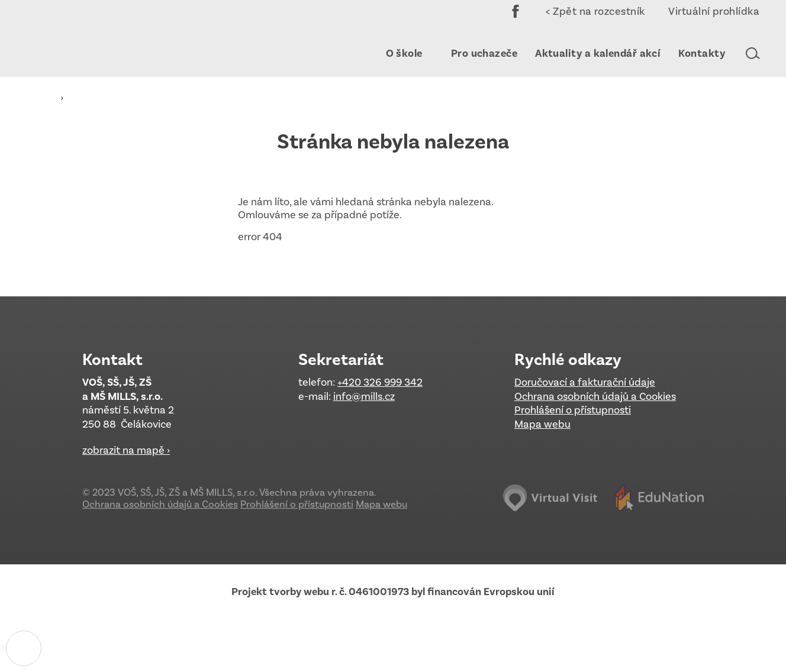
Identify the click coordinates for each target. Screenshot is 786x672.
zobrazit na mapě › (126, 450)
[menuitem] (399, 53)
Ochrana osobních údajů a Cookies (595, 396)
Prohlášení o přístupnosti (573, 410)
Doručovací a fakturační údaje (585, 382)
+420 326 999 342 (380, 382)
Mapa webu (542, 424)
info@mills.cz (364, 396)
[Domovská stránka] (98, 38)
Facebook (516, 20)
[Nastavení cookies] (24, 648)
